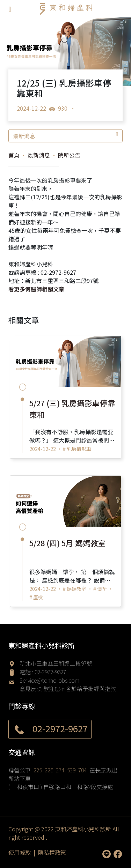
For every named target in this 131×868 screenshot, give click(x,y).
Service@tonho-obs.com (49, 680)
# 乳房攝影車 (77, 449)
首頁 (14, 155)
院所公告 (69, 155)
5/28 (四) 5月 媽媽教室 (68, 543)
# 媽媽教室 (75, 589)
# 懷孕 (100, 589)
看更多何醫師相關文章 (36, 289)
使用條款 (20, 852)
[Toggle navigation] (10, 9)
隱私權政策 (52, 852)
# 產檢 (36, 597)
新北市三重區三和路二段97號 (56, 663)
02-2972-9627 (50, 672)
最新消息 (65, 136)
